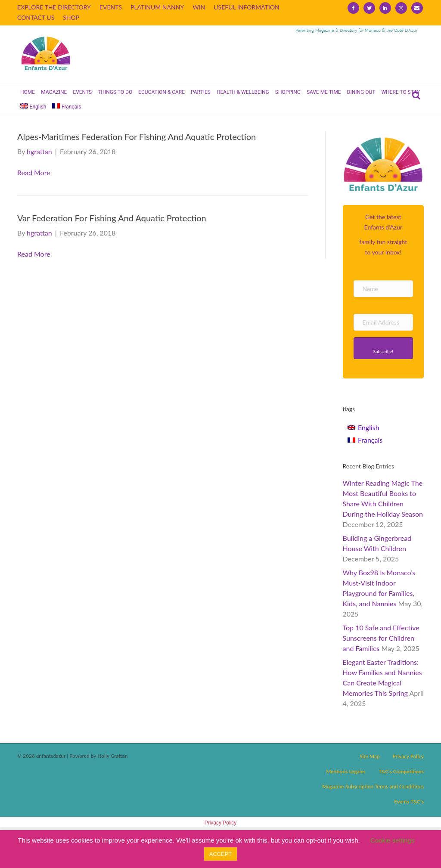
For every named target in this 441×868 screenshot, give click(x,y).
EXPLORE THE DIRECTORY (54, 7)
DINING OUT (361, 92)
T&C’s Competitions (401, 771)
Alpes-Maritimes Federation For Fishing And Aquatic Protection (137, 136)
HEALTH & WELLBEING (243, 92)
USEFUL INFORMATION (247, 7)
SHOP (71, 17)
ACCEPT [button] (221, 854)
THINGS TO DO (115, 92)
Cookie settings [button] (393, 840)
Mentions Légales (346, 771)
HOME (28, 92)
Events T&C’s (409, 801)
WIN (199, 7)
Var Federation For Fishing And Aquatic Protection (112, 218)
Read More (34, 172)
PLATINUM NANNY (157, 7)
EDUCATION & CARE (161, 92)
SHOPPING (288, 92)
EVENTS (111, 7)
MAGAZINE (54, 92)
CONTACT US (36, 17)
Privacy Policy (408, 756)
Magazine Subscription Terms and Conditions (373, 786)
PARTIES (201, 92)
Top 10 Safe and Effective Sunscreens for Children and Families (381, 638)
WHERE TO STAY (401, 92)
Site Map (370, 756)
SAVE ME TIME (324, 92)
